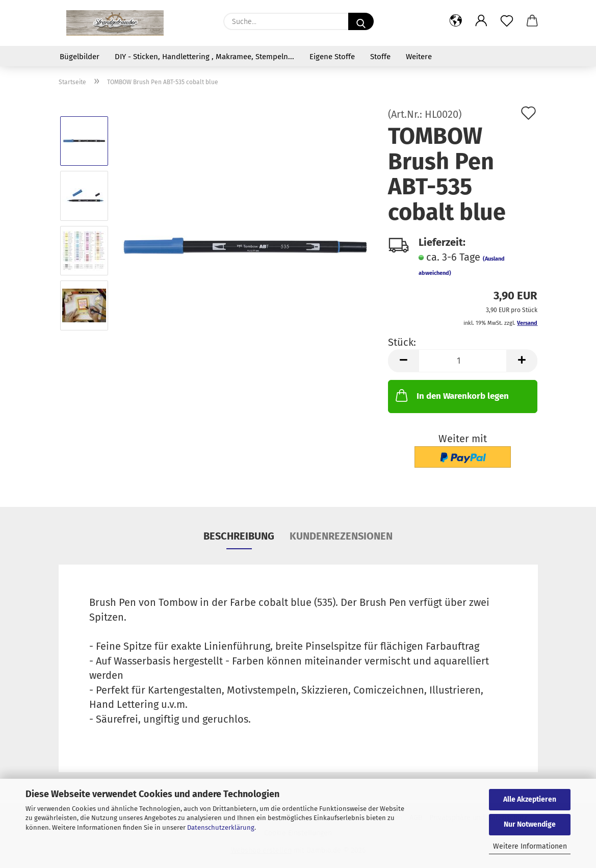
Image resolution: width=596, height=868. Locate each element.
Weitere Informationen (530, 846)
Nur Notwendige (530, 824)
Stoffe (380, 57)
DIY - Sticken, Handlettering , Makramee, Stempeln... (204, 57)
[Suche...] (361, 21)
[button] (456, 21)
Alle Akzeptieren (530, 799)
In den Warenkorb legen (451, 395)
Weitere (419, 57)
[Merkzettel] (507, 21)
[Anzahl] (463, 361)
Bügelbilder (80, 57)
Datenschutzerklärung (221, 827)
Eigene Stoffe (332, 57)
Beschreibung (239, 536)
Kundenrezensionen (341, 536)
